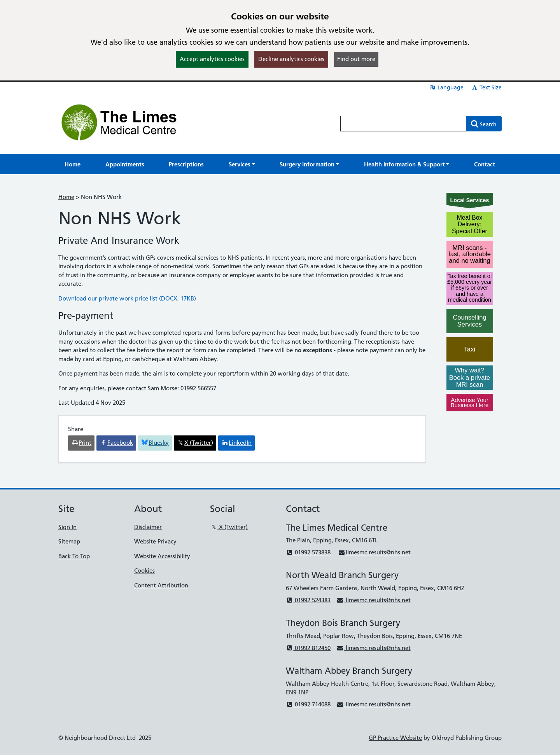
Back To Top (74, 556)
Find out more (356, 59)
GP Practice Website (395, 738)
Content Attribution (161, 585)
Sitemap (69, 541)
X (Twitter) (229, 527)
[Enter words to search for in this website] (403, 124)
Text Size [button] (486, 87)
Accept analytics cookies (212, 59)
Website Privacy (155, 541)
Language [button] (446, 87)
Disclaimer (148, 527)
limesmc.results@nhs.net (374, 552)
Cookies (144, 571)
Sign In (67, 527)
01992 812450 (308, 648)
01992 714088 (308, 704)
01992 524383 (308, 600)
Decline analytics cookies (291, 59)
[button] (242, 164)
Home (66, 197)
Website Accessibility (162, 556)
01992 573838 (308, 552)
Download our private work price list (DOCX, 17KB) (127, 298)
